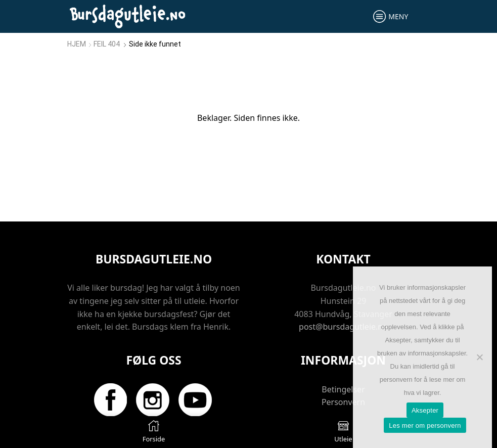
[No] (479, 357)
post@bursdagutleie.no (343, 327)
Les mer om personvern (425, 425)
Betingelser (343, 389)
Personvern (343, 402)
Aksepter (425, 410)
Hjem (77, 44)
